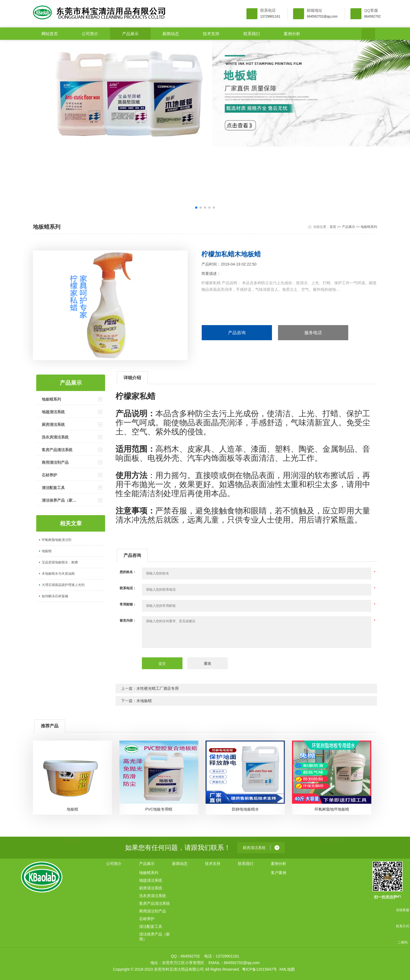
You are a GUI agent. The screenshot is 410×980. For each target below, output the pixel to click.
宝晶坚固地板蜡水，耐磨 (60, 562)
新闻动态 (171, 34)
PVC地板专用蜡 (159, 809)
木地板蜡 (144, 701)
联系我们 (252, 34)
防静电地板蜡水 (245, 809)
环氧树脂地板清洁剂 (57, 540)
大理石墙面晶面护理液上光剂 (63, 585)
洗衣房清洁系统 (55, 437)
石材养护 (49, 475)
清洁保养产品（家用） (61, 500)
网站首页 (50, 34)
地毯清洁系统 (53, 412)
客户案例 (279, 873)
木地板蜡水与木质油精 (58, 574)
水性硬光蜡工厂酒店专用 (158, 688)
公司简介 (90, 34)
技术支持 (211, 34)
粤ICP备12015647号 (260, 969)
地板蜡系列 (369, 227)
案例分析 (292, 34)
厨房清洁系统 (53, 425)
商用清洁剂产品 (55, 462)
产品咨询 (237, 333)
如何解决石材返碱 (55, 596)
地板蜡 (47, 551)
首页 (333, 227)
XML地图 (287, 969)
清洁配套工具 (53, 488)
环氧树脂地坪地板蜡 (332, 809)
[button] (196, 208)
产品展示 (130, 34)
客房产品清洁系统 (57, 450)
